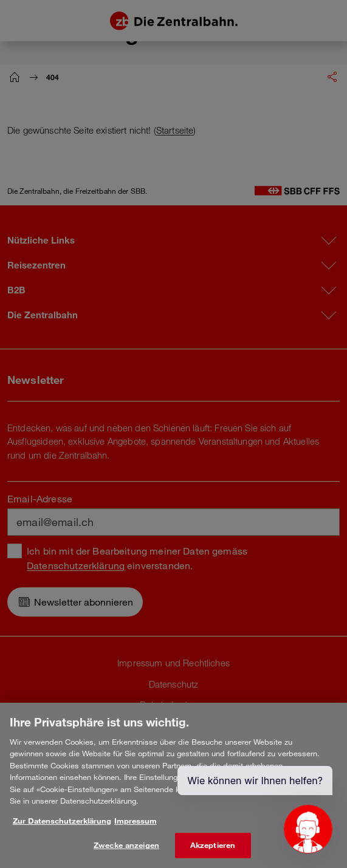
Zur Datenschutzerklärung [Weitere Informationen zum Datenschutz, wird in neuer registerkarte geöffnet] (62, 827)
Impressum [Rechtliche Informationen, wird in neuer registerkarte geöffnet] (136, 827)
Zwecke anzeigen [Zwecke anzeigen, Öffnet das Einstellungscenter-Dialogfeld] (126, 852)
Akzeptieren (213, 852)
